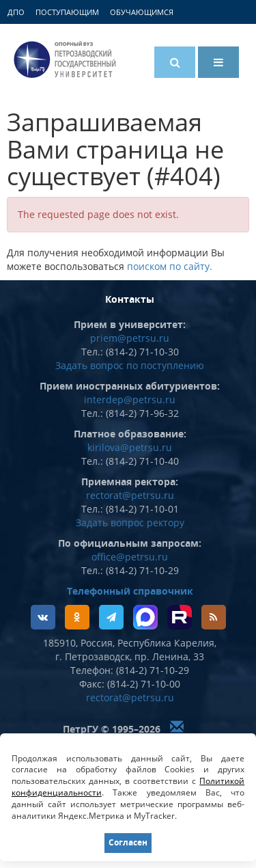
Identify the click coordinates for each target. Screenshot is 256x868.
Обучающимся (142, 12)
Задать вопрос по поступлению (130, 365)
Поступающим (67, 12)
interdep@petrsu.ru (130, 399)
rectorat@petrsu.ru (130, 495)
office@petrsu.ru (130, 557)
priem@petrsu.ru (130, 338)
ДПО (16, 12)
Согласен (128, 842)
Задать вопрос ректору (130, 523)
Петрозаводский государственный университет (65, 59)
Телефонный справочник (130, 591)
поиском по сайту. (170, 266)
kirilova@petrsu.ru (130, 447)
